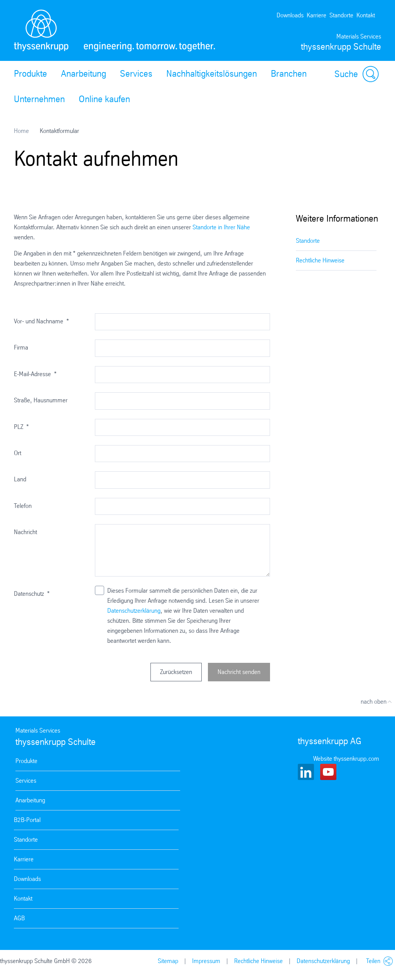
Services (136, 74)
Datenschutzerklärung (134, 611)
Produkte (30, 74)
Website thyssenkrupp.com (346, 759)
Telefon (23, 506)
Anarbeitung (84, 74)
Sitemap (168, 961)
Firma (21, 347)
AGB (19, 918)
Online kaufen (104, 99)
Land (20, 479)
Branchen (289, 74)
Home (21, 131)
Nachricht (25, 532)
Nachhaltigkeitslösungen (212, 74)
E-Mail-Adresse (35, 374)
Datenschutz (32, 594)
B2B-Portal (27, 820)
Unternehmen (39, 99)
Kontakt (366, 15)
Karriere (317, 15)
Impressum (206, 961)
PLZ (21, 427)
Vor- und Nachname (41, 321)
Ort (18, 453)
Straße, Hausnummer (41, 400)
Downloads (290, 15)
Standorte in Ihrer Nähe (221, 227)
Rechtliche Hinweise (320, 260)
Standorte (341, 15)
